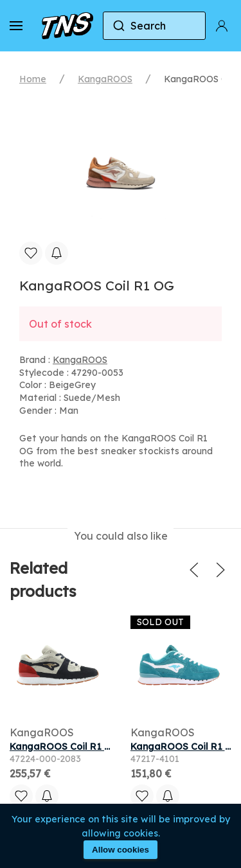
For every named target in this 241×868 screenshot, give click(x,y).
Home (33, 79)
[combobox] (154, 26)
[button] (16, 26)
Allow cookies (121, 850)
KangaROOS (105, 79)
